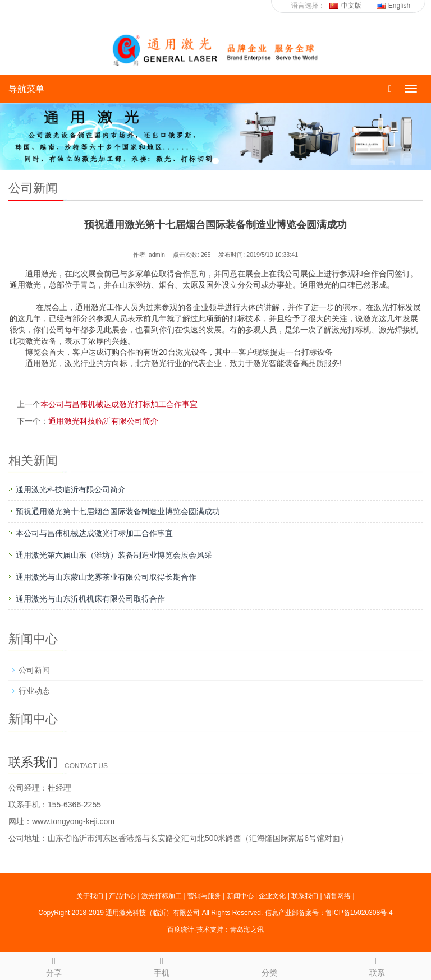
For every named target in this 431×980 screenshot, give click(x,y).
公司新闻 (34, 670)
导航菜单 (26, 89)
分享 (54, 965)
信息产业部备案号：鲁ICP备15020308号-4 (329, 913)
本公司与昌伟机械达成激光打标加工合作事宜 (119, 404)
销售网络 (337, 896)
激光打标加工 (162, 896)
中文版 (345, 6)
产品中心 (122, 896)
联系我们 (305, 896)
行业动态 (34, 691)
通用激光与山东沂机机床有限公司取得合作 (90, 599)
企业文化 (272, 896)
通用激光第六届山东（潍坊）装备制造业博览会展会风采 (114, 555)
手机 (162, 965)
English (393, 6)
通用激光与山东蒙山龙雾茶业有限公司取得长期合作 (106, 577)
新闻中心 (240, 896)
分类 (269, 965)
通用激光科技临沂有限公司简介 (103, 421)
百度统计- (182, 930)
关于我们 (90, 896)
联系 (377, 965)
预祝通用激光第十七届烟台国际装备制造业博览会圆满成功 (118, 511)
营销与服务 (204, 896)
